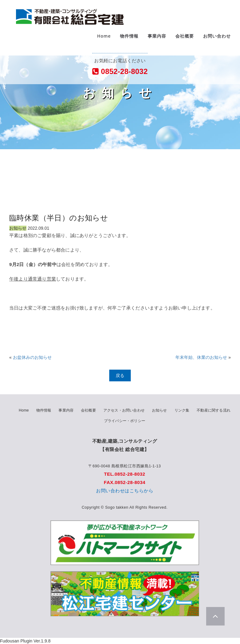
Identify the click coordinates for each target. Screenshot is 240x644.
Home (104, 40)
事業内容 (157, 40)
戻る (120, 375)
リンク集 (182, 410)
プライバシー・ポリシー (125, 421)
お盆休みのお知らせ (32, 357)
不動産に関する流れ (214, 410)
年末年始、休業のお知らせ (201, 357)
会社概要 (185, 40)
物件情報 (129, 40)
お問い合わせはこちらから (125, 491)
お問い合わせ (217, 40)
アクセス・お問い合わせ (124, 410)
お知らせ (160, 410)
